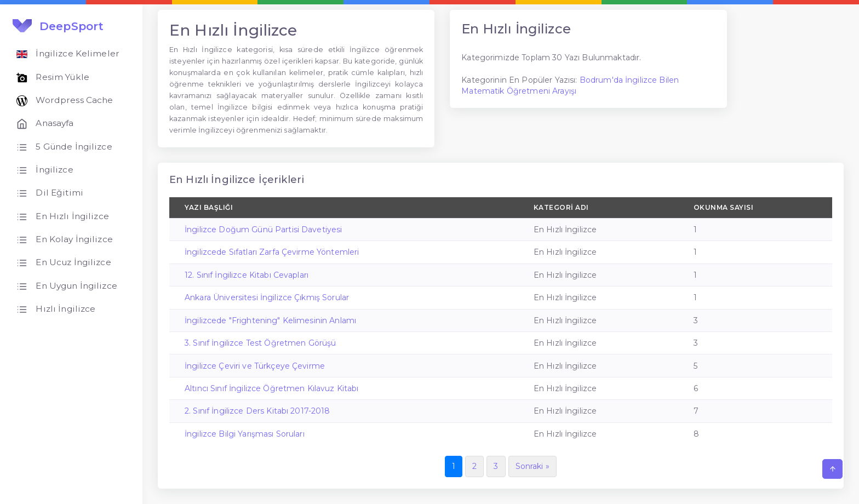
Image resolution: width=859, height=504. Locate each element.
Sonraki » (532, 466)
